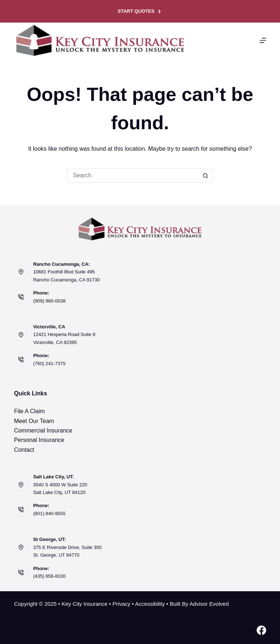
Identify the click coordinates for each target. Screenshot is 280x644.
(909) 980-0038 (49, 301)
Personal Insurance (39, 440)
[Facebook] (261, 630)
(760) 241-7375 (49, 364)
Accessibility (150, 604)
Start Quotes (140, 11)
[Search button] (206, 175)
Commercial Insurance (43, 430)
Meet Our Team (34, 421)
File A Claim (29, 411)
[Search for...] (133, 175)
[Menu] (263, 40)
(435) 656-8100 (49, 576)
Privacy (121, 604)
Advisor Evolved (209, 604)
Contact (24, 450)
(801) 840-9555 (49, 513)
